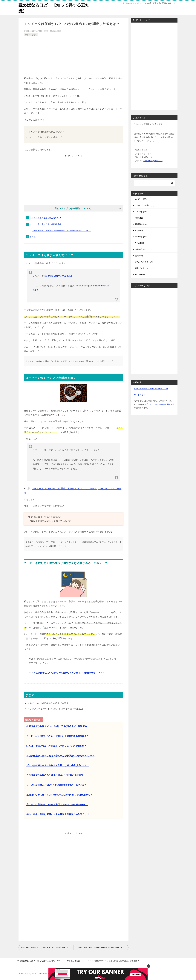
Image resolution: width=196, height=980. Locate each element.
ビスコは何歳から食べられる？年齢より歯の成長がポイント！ (58, 765)
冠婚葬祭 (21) (141, 224)
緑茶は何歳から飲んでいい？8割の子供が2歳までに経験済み (57, 726)
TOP (41, 961)
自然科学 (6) (140, 249)
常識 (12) (139, 231)
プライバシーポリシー (155, 404)
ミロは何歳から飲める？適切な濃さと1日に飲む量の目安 (55, 775)
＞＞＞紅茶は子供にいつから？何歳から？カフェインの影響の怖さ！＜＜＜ (67, 673)
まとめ (33, 237)
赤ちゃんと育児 (31, 35)
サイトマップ (140, 395)
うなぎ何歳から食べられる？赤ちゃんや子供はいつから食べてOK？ (60, 756)
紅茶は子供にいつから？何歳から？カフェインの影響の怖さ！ (58, 746)
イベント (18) (141, 212)
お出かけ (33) (141, 199)
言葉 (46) (139, 256)
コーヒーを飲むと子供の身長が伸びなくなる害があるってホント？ (61, 231)
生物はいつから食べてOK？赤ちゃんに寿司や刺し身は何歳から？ (59, 795)
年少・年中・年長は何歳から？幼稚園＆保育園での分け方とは (58, 814)
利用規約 (171, 404)
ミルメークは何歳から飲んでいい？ (45, 218)
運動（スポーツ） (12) (145, 268)
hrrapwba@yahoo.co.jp (153, 161)
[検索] (154, 183)
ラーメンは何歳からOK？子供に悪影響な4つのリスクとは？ (57, 785)
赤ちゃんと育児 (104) (144, 262)
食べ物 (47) (140, 274)
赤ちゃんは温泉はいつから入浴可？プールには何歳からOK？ (57, 805)
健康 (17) (139, 218)
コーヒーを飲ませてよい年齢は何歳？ (46, 224)
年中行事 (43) (141, 237)
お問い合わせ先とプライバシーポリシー (151, 389)
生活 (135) (139, 243)
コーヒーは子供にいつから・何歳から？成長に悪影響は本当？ (58, 736)
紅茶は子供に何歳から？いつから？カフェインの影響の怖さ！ (45, 948)
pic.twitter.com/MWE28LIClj (58, 276)
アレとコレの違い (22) (145, 205)
